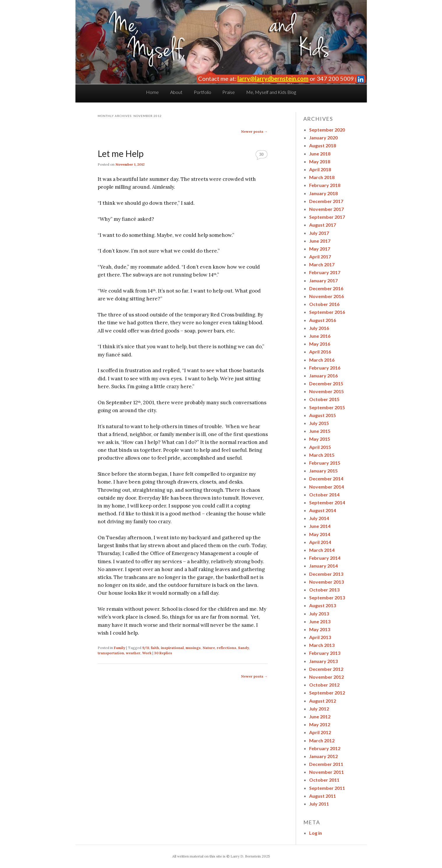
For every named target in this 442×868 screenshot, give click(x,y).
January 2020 (323, 138)
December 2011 (326, 764)
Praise (229, 92)
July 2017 (319, 233)
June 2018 (320, 154)
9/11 (146, 648)
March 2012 (322, 740)
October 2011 (324, 780)
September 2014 (327, 502)
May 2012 (320, 724)
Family (120, 648)
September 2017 (327, 217)
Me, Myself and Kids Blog (271, 92)
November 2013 (326, 582)
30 (261, 154)
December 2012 (326, 669)
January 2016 (323, 376)
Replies (163, 653)
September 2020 (327, 130)
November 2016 (326, 296)
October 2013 (324, 590)
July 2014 (319, 518)
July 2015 (319, 423)
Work (147, 653)
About (176, 92)
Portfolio (202, 92)
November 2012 (326, 677)
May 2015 (320, 439)
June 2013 (320, 621)
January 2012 (323, 756)
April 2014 (320, 542)
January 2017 (323, 280)
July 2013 (319, 614)
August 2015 (323, 415)
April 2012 (320, 732)
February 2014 (325, 558)
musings (193, 648)
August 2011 (323, 796)
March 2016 (322, 360)
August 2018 (323, 145)
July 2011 (319, 804)
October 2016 (324, 304)
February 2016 (325, 368)
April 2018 (320, 169)
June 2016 (320, 336)
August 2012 (323, 701)
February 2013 (325, 653)
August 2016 (323, 320)
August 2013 (323, 605)
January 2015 (323, 471)
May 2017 (320, 249)
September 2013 (327, 597)
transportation (111, 653)
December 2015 (326, 383)
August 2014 (323, 510)
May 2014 (320, 534)
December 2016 (326, 288)
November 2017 (326, 209)
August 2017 (323, 225)
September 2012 (327, 693)
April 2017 (320, 257)
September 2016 (327, 312)
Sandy (244, 648)
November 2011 (326, 772)
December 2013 (326, 574)
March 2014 (322, 550)
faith (155, 648)
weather (133, 653)
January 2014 (323, 566)
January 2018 (323, 193)
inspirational (172, 648)
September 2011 (327, 788)
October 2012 (324, 685)
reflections (227, 648)
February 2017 (325, 272)
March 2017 (322, 264)
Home (152, 92)
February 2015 (325, 463)
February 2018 (325, 185)
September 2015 (327, 407)
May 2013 (320, 629)
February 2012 (325, 748)
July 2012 (319, 709)
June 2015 (320, 431)
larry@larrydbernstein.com (273, 78)
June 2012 (320, 716)
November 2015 (326, 391)
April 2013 (320, 637)
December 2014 (326, 478)
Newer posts (254, 131)
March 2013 (322, 645)
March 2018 (322, 177)
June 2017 (320, 241)
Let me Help (121, 153)
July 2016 (319, 328)
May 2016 (320, 344)
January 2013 (323, 661)
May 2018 (320, 161)
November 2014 (326, 487)
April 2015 (320, 447)
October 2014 (324, 495)
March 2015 (322, 455)
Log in (316, 833)
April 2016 (320, 352)
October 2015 (324, 399)
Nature (209, 648)
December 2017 (326, 201)
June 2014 (320, 526)
